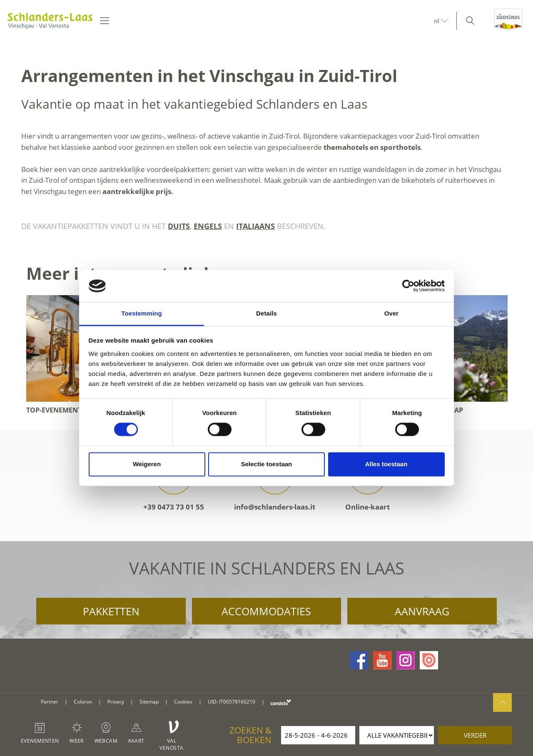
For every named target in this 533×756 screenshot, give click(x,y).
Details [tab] (266, 313)
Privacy (116, 702)
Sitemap (149, 702)
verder (475, 735)
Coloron (83, 702)
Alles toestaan (386, 464)
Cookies (183, 702)
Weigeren (147, 464)
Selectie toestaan (267, 464)
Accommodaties (266, 611)
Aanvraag (422, 611)
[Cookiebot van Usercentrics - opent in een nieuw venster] (408, 286)
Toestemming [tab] (142, 313)
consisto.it (281, 702)
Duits (179, 226)
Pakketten (111, 611)
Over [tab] (392, 313)
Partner (50, 702)
